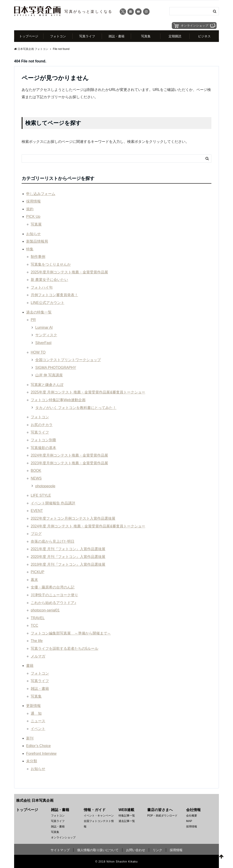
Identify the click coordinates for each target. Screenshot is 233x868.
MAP (189, 821)
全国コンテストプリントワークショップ (68, 360)
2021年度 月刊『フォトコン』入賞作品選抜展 (68, 549)
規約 (30, 209)
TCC (34, 626)
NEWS (36, 479)
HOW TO (38, 352)
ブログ (36, 534)
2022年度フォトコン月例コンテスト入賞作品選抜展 (73, 519)
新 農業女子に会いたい (49, 280)
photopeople (45, 486)
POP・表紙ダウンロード (162, 816)
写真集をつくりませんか (51, 265)
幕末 (34, 580)
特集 (30, 249)
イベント (38, 729)
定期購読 (175, 36)
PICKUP (38, 572)
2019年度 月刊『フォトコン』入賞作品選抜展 (68, 564)
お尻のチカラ (42, 425)
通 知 (36, 713)
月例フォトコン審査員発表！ (54, 295)
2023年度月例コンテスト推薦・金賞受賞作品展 (69, 463)
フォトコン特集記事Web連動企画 (58, 400)
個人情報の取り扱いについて (98, 850)
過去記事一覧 (127, 821)
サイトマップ (60, 850)
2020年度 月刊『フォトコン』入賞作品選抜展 (68, 557)
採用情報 (33, 202)
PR (33, 320)
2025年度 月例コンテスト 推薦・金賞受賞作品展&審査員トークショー (88, 392)
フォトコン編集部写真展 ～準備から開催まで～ (71, 633)
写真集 (146, 36)
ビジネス (204, 36)
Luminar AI (44, 327)
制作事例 (38, 257)
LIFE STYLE (41, 496)
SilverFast (43, 343)
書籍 (30, 666)
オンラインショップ (63, 837)
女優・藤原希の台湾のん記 (53, 587)
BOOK (36, 471)
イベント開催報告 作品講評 (53, 503)
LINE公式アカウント (48, 303)
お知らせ (33, 234)
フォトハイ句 (42, 287)
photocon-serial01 (45, 610)
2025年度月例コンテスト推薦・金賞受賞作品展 (69, 272)
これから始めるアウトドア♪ (53, 603)
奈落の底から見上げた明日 (53, 541)
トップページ (29, 36)
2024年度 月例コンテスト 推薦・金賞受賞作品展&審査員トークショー (88, 526)
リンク (157, 850)
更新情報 (33, 706)
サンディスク (46, 335)
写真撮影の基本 (43, 448)
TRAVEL (38, 618)
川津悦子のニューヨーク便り (54, 595)
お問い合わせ (136, 850)
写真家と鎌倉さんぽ (47, 385)
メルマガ (38, 656)
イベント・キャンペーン (99, 816)
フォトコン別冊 (43, 440)
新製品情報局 (37, 242)
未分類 (32, 761)
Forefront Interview (41, 754)
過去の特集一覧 (39, 312)
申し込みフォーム (41, 194)
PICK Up (33, 217)
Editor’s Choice (38, 746)
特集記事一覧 (127, 816)
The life (37, 641)
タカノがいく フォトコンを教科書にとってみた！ (76, 408)
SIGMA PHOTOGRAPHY (56, 368)
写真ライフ (87, 36)
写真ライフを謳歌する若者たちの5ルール (65, 649)
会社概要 (192, 816)
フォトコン (58, 36)
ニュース (38, 721)
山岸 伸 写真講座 (49, 375)
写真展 (36, 225)
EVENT (37, 511)
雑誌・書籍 (116, 36)
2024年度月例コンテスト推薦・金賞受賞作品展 (69, 456)
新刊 (30, 738)
